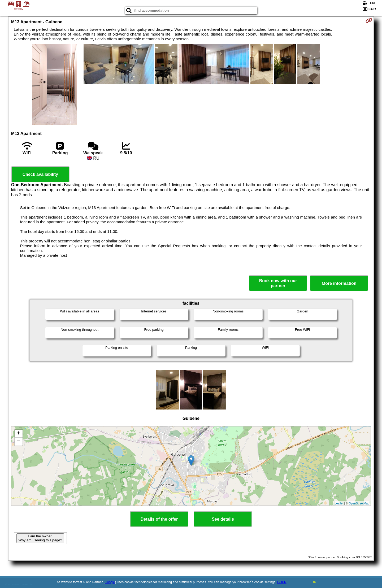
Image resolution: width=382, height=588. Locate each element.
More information (339, 283)
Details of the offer (159, 519)
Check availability (40, 174)
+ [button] (19, 434)
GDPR (282, 582)
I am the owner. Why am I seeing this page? (40, 538)
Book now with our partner (278, 283)
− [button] (19, 442)
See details (223, 519)
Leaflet (339, 503)
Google (110, 582)
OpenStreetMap (359, 503)
